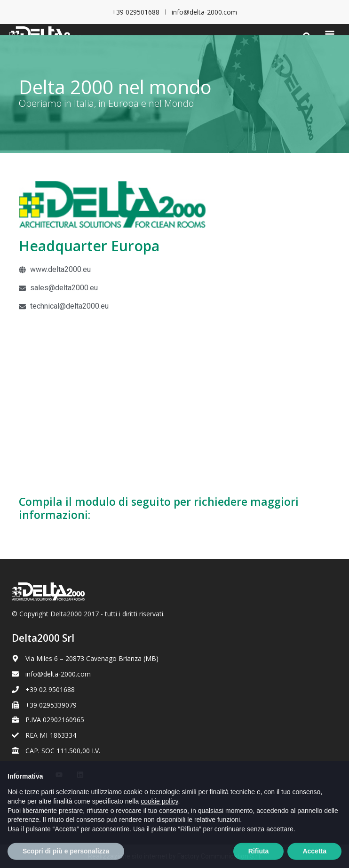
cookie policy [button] (159, 819)
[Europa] (174, 401)
